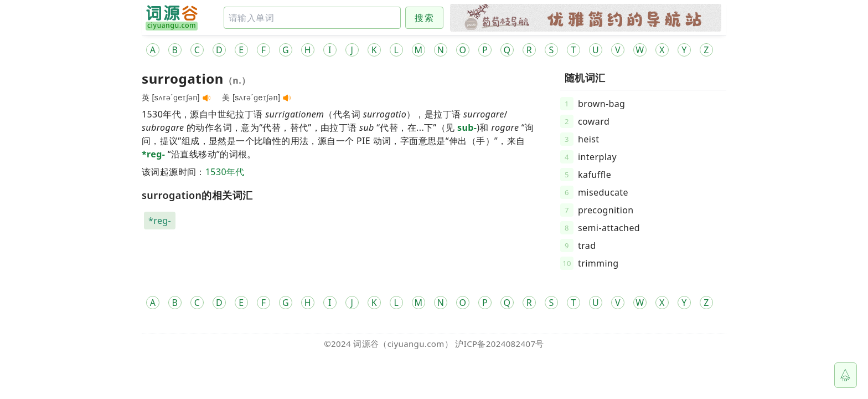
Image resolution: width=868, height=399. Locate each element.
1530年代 (225, 172)
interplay (597, 157)
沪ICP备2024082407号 (499, 344)
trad (587, 245)
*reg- (153, 154)
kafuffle (595, 175)
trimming (598, 263)
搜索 (424, 18)
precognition (606, 210)
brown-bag (601, 104)
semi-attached (609, 228)
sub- (467, 127)
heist (588, 139)
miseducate (603, 192)
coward (594, 121)
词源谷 (366, 344)
